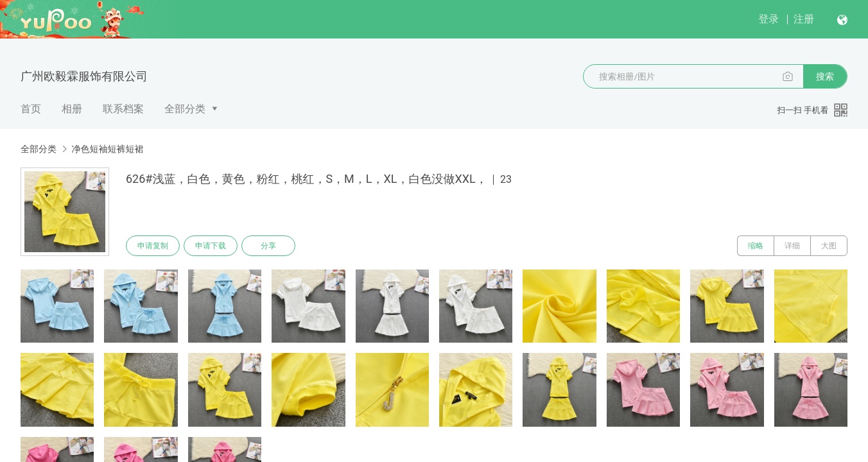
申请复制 (153, 246)
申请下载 (211, 246)
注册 (804, 19)
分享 (268, 246)
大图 (829, 246)
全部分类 (185, 109)
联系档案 (123, 109)
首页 (31, 109)
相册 (72, 109)
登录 (768, 19)
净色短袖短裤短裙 (107, 149)
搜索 (825, 76)
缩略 (756, 246)
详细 (792, 246)
